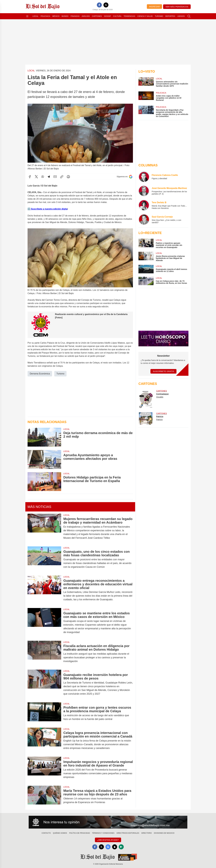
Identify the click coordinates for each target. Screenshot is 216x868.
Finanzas (75, 16)
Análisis (86, 16)
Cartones (97, 16)
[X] (106, 5)
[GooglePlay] (121, 847)
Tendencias (129, 16)
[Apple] (115, 847)
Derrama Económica (40, 374)
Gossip (107, 16)
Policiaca (45, 16)
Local (35, 16)
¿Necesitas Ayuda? (108, 840)
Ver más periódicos (177, 7)
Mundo (65, 16)
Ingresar (154, 7)
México (56, 16)
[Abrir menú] (27, 16)
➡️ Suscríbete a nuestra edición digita (47, 209)
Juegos (181, 16)
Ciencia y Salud (145, 16)
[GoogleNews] (108, 847)
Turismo (159, 16)
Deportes (170, 16)
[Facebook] (99, 5)
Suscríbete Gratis (163, 371)
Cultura (117, 16)
